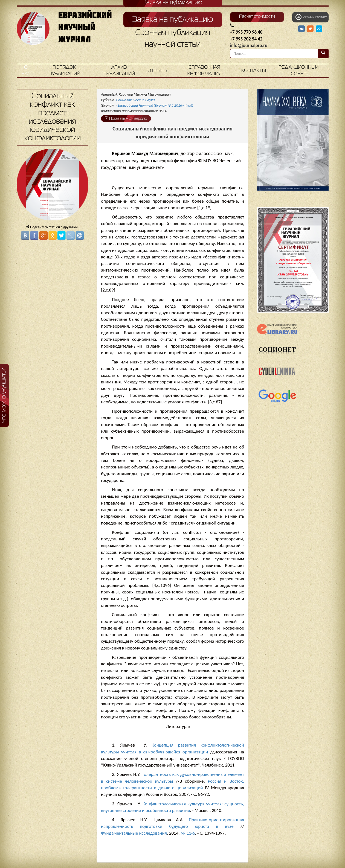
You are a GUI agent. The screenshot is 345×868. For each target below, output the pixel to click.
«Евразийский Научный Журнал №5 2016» (154, 105)
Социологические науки (136, 100)
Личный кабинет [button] (311, 17)
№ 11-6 (188, 833)
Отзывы (157, 71)
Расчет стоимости (257, 17)
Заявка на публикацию (173, 20)
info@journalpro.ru (249, 46)
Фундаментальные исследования (134, 833)
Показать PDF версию (126, 118)
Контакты (254, 71)
